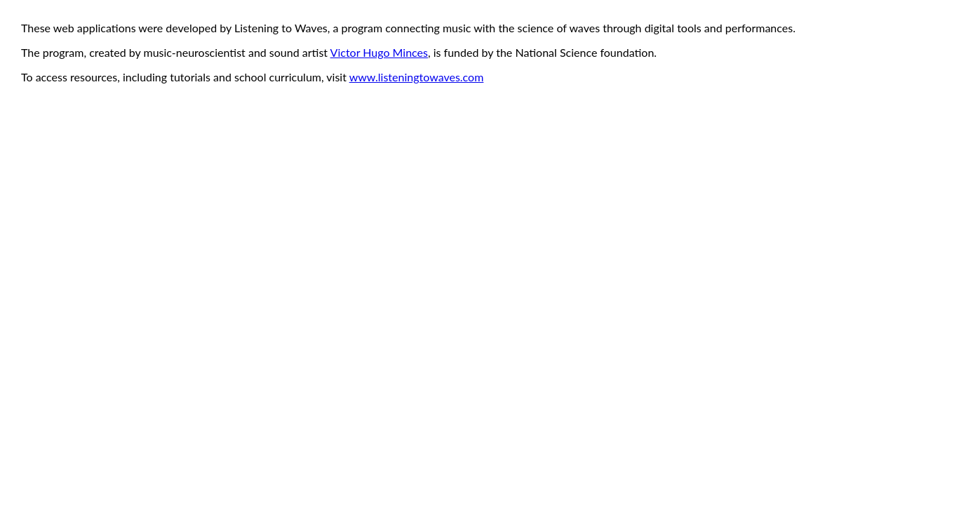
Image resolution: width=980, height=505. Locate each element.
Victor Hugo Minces (379, 52)
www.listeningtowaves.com (417, 77)
